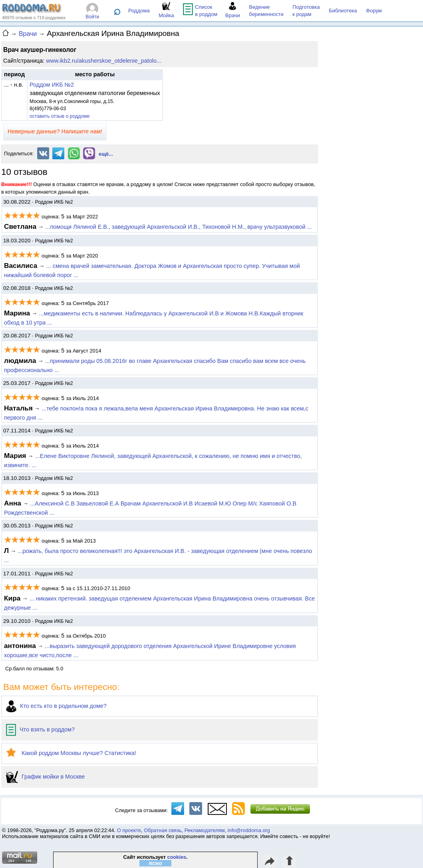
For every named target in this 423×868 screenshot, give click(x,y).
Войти (92, 17)
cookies (177, 857)
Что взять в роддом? (40, 729)
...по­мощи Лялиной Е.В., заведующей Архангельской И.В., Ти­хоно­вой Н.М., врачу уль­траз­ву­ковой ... (178, 227)
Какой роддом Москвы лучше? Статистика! (71, 753)
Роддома (139, 11)
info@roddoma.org (249, 830)
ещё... (106, 154)
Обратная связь (163, 830)
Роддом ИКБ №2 (52, 85)
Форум (374, 11)
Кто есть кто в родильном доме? (56, 706)
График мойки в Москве (45, 777)
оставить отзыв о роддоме (60, 116)
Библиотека (343, 11)
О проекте (129, 830)
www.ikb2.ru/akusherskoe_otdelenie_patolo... (104, 61)
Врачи (28, 34)
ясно (156, 863)
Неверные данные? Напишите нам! (55, 131)
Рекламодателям (205, 830)
